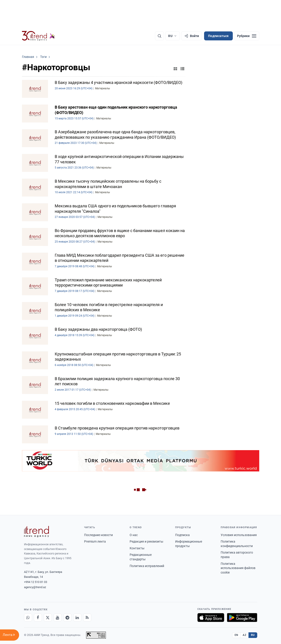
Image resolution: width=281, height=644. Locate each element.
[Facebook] (38, 618)
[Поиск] (159, 36)
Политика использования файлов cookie (238, 568)
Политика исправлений (147, 566)
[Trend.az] (39, 36)
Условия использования (239, 535)
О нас (134, 535)
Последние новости (98, 535)
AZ (244, 635)
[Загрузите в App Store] (211, 618)
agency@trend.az (35, 587)
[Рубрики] (247, 36)
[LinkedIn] (77, 618)
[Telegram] (68, 618)
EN (236, 635)
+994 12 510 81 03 (36, 582)
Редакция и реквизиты (146, 541)
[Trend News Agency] (37, 532)
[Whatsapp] (28, 618)
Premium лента (95, 541)
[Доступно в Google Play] (242, 618)
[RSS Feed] (87, 618)
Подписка (182, 535)
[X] (48, 618)
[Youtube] (58, 618)
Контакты (137, 548)
